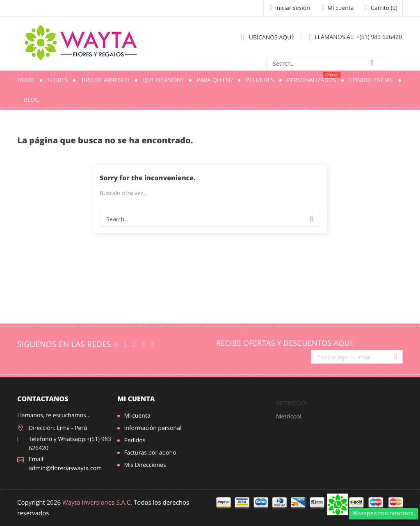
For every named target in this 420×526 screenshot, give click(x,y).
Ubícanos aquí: (268, 37)
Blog (31, 100)
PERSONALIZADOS (314, 78)
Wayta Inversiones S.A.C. (97, 503)
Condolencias (371, 80)
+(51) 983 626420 (355, 37)
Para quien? (215, 80)
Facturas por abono (150, 453)
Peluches (260, 80)
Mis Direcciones (145, 465)
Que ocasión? (163, 80)
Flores (58, 80)
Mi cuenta (136, 399)
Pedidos (135, 440)
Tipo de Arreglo (105, 80)
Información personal (153, 428)
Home (26, 80)
